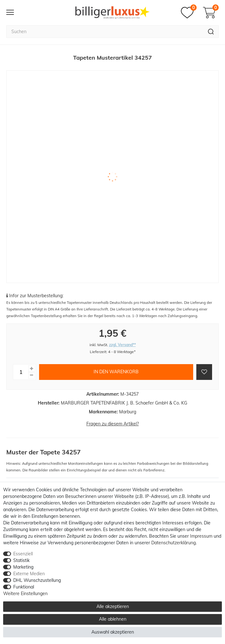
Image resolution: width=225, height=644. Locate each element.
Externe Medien (29, 574)
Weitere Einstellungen (25, 594)
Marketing (23, 567)
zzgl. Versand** (122, 345)
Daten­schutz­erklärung (173, 543)
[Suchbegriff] (105, 32)
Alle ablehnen (113, 619)
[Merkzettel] (189, 13)
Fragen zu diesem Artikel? (112, 424)
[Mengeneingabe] (21, 372)
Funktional (24, 587)
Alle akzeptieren (113, 606)
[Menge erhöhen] (32, 369)
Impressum (201, 536)
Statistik (21, 560)
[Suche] (211, 32)
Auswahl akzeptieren (113, 632)
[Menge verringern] (32, 375)
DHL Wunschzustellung (37, 580)
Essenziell (23, 554)
